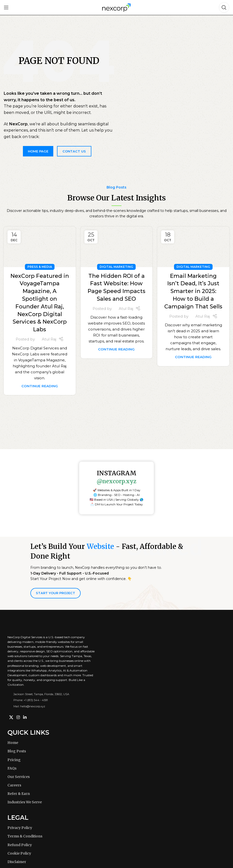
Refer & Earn (19, 794)
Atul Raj (49, 339)
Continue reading (40, 386)
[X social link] (11, 717)
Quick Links (28, 732)
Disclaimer (17, 862)
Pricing (14, 760)
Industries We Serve (25, 802)
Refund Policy (20, 845)
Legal (18, 818)
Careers (14, 785)
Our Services (19, 777)
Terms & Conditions (25, 836)
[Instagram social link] (18, 717)
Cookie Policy (19, 853)
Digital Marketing (116, 267)
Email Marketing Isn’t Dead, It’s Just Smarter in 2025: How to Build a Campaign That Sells (193, 291)
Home (13, 743)
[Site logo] (116, 7)
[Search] (224, 7)
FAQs (12, 768)
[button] (116, 497)
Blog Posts (17, 751)
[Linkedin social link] (25, 717)
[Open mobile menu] (6, 7)
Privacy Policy (20, 828)
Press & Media (40, 267)
